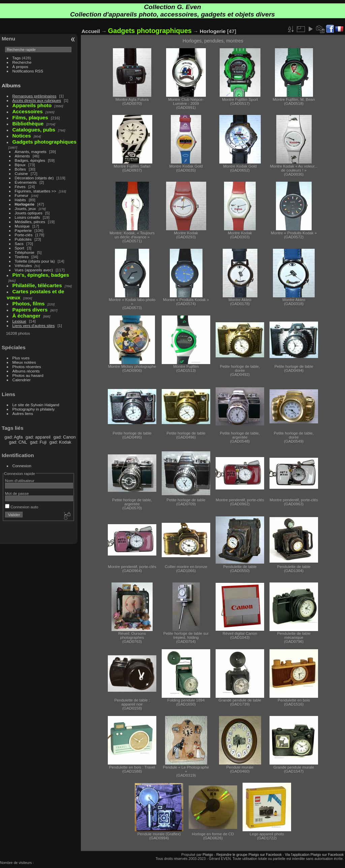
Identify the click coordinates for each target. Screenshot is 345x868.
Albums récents (26, 371)
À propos (20, 67)
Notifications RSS (28, 71)
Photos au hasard (28, 375)
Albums (11, 85)
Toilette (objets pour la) (35, 261)
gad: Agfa (13, 437)
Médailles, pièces (30, 222)
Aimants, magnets (31, 152)
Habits (20, 200)
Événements (26, 182)
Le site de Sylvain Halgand (36, 405)
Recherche (22, 62)
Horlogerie (25, 204)
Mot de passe (17, 493)
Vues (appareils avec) (34, 270)
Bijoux (20, 165)
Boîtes (20, 169)
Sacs (19, 244)
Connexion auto (22, 507)
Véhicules (23, 265)
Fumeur (22, 195)
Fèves (20, 187)
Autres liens (23, 413)
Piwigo (208, 855)
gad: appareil (38, 437)
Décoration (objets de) (34, 178)
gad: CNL (18, 442)
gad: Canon (64, 437)
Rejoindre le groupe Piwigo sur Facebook (249, 855)
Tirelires (22, 257)
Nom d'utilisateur (20, 481)
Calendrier (22, 380)
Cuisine (21, 173)
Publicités (23, 239)
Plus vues (21, 358)
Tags (17, 58)
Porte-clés (24, 235)
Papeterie (23, 230)
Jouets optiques (29, 213)
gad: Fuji (38, 442)
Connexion (22, 466)
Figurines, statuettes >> (36, 191)
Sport (20, 248)
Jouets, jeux (25, 208)
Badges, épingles (30, 160)
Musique (22, 226)
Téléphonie (25, 252)
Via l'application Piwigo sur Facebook (314, 855)
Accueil (91, 31)
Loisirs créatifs (27, 217)
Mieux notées (24, 362)
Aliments (22, 156)
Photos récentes (27, 367)
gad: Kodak (60, 442)
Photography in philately (34, 409)
